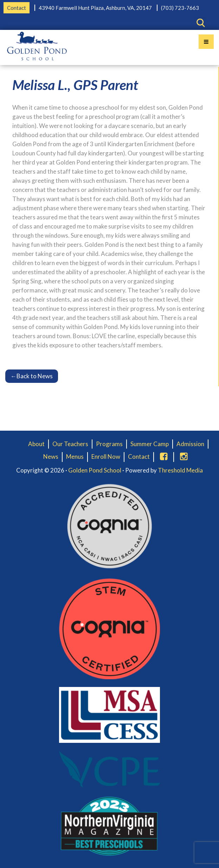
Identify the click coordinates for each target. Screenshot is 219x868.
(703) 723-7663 (180, 8)
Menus (75, 456)
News (51, 456)
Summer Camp (150, 444)
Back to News (32, 376)
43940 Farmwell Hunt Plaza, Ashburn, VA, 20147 (95, 8)
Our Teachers (70, 444)
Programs (109, 444)
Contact (17, 8)
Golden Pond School (95, 470)
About (36, 444)
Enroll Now (106, 456)
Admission (190, 444)
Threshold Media (180, 470)
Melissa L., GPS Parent (75, 85)
